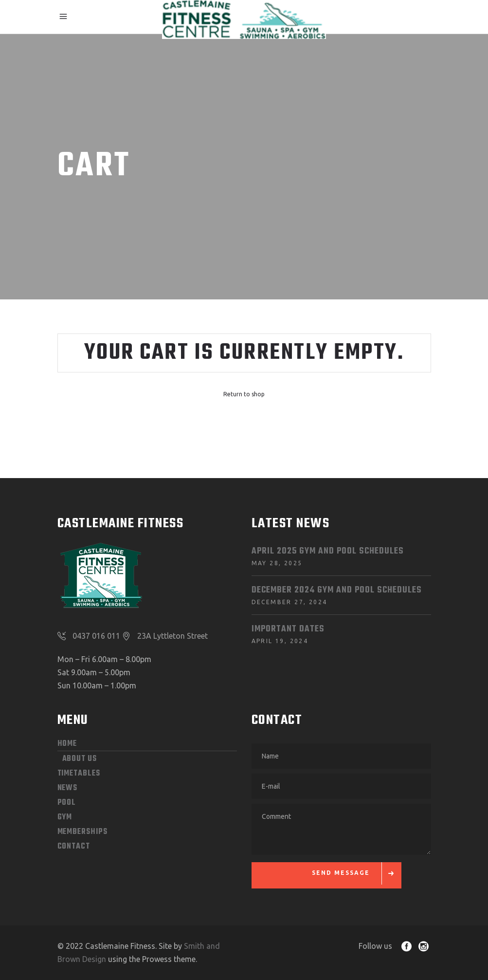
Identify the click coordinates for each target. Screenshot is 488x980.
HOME (67, 744)
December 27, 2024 (289, 602)
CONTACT (74, 847)
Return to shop (244, 394)
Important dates (288, 629)
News (68, 788)
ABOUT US (80, 759)
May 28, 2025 (277, 563)
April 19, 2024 (280, 641)
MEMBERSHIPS (82, 832)
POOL (67, 803)
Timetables (79, 774)
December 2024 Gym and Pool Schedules (337, 590)
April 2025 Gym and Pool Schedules (328, 551)
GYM (65, 817)
